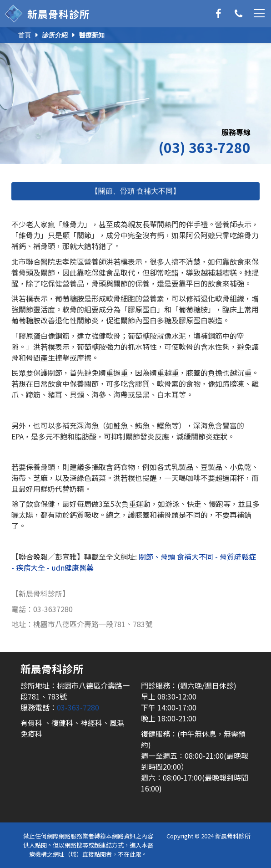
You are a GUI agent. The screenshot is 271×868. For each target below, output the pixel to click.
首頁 (25, 35)
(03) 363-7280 (204, 147)
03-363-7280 (78, 707)
